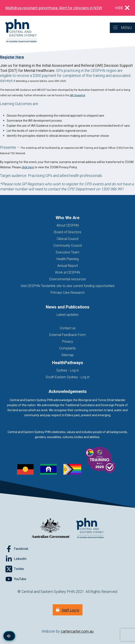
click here (28, 167)
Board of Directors (68, 232)
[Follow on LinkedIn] (16, 559)
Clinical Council (67, 239)
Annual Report (68, 266)
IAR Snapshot (77, 95)
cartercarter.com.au (77, 631)
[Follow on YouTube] (16, 579)
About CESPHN (68, 225)
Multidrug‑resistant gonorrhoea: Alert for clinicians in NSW (54, 8)
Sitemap (67, 355)
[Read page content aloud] (9, 636)
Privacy (68, 342)
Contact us (68, 328)
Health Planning (68, 259)
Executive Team (68, 252)
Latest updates (67, 315)
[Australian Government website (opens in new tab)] (51, 528)
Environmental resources (68, 279)
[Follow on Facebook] (17, 549)
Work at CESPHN (67, 272)
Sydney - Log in (67, 370)
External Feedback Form (67, 335)
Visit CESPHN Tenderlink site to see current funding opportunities (68, 286)
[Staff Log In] (68, 610)
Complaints (67, 348)
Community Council (67, 246)
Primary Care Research (68, 293)
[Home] (18, 31)
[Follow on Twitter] (15, 569)
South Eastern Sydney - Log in (67, 377)
